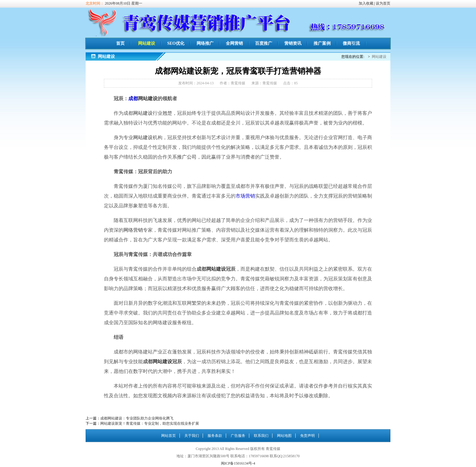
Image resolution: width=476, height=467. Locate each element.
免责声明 (307, 436)
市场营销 (245, 196)
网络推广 (205, 43)
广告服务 (238, 436)
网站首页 (169, 436)
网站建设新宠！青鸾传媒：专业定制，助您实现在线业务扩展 (150, 423)
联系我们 (261, 436)
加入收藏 (366, 3)
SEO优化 (176, 43)
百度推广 (264, 43)
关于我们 (192, 436)
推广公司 (187, 157)
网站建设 (147, 43)
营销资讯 (293, 43)
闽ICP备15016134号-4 (238, 463)
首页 (120, 43)
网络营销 (133, 230)
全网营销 (234, 43)
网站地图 (284, 436)
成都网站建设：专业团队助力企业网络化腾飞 (137, 418)
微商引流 (351, 43)
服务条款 (215, 436)
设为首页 (383, 3)
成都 (133, 98)
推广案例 (322, 43)
